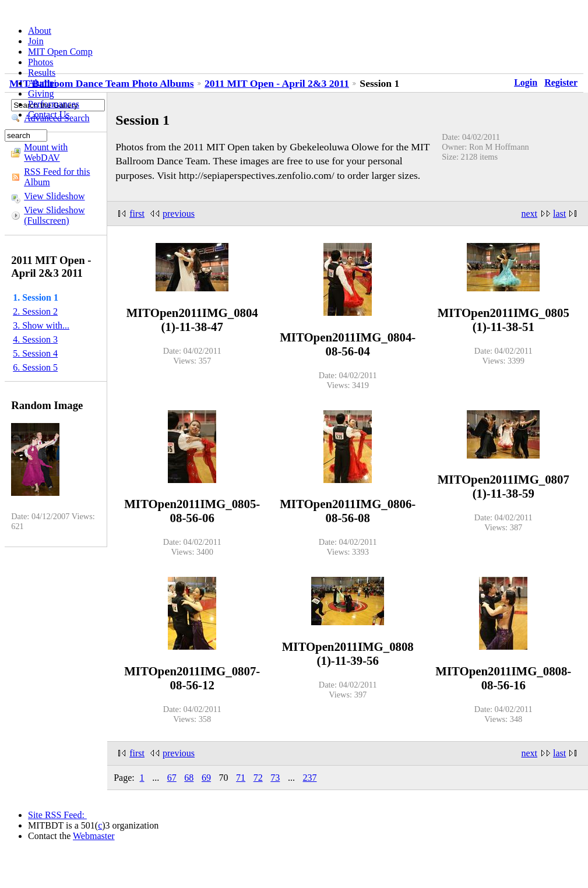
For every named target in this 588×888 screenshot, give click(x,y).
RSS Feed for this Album (57, 177)
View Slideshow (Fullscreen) (54, 215)
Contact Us (49, 114)
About (40, 31)
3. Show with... (41, 325)
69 (206, 778)
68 (189, 778)
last (559, 214)
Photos (41, 62)
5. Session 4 (35, 353)
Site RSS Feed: (57, 815)
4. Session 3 (35, 339)
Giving (41, 94)
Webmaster (94, 836)
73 (275, 778)
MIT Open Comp (60, 52)
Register (561, 82)
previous (179, 214)
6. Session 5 (35, 367)
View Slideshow (54, 196)
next (530, 214)
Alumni (42, 83)
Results (42, 73)
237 (309, 778)
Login (526, 82)
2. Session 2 (35, 311)
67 (172, 778)
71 (241, 778)
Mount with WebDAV (46, 152)
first (137, 214)
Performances (54, 104)
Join (36, 41)
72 (258, 778)
